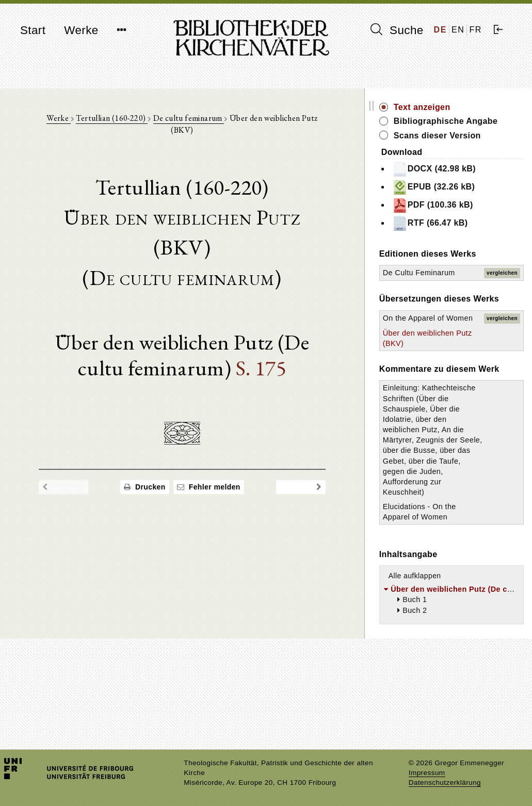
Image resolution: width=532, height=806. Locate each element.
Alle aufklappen (449, 661)
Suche (397, 30)
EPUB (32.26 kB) (468, 199)
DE (440, 30)
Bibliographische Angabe (463, 127)
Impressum (427, 773)
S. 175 (253, 327)
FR (475, 30)
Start (33, 30)
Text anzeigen (457, 107)
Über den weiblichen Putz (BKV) (445, 386)
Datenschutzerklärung (445, 783)
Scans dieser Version (472, 147)
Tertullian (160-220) (117, 120)
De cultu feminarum (194, 120)
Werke (81, 30)
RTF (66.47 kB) (465, 235)
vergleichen (502, 289)
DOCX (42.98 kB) (469, 181)
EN (458, 30)
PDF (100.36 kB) (467, 217)
